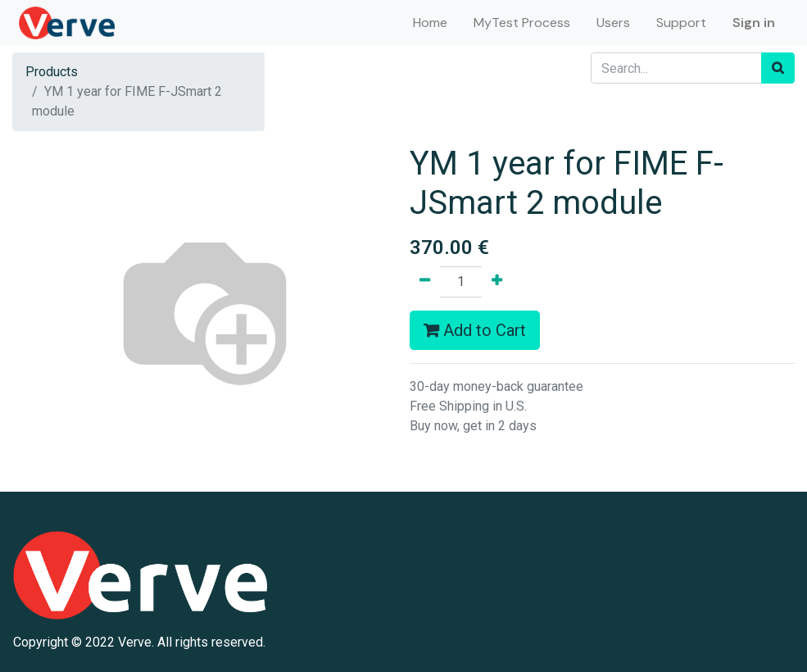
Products (52, 72)
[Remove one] (425, 282)
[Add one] (497, 282)
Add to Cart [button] (475, 330)
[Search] (778, 68)
